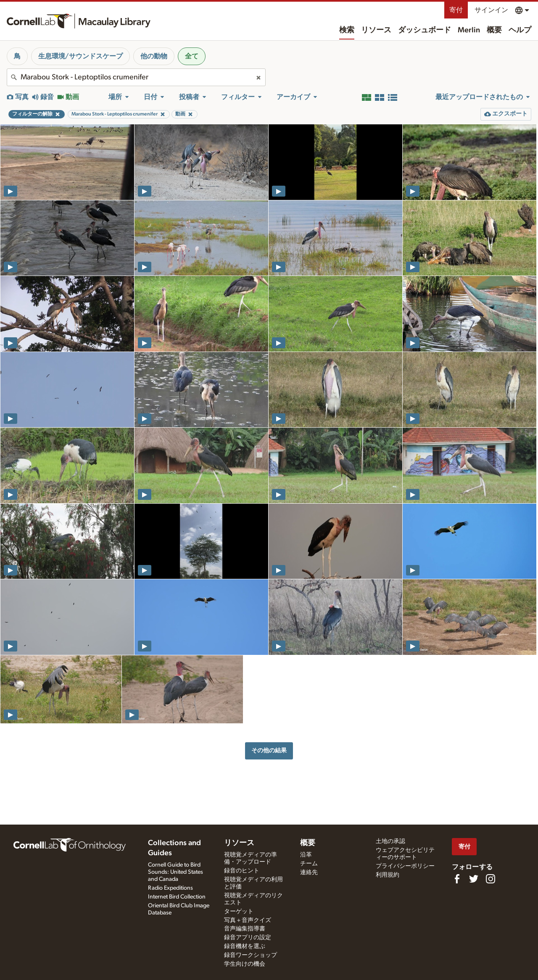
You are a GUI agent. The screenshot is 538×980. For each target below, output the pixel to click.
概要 (494, 30)
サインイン (491, 10)
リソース (376, 30)
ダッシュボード (425, 30)
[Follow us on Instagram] (491, 879)
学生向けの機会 (245, 964)
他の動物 (154, 56)
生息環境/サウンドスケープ (80, 56)
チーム (309, 864)
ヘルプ (520, 30)
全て (192, 56)
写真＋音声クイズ (248, 920)
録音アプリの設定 (248, 938)
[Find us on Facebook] (457, 879)
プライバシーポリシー (405, 866)
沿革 (306, 855)
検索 (347, 30)
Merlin (469, 30)
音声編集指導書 (245, 929)
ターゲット (239, 912)
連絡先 (309, 872)
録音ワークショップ (251, 955)
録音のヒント (242, 871)
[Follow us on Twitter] (474, 879)
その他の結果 (269, 750)
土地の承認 (390, 841)
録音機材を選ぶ (245, 946)
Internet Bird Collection (177, 897)
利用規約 (388, 875)
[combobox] (136, 77)
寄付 (456, 10)
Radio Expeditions (170, 888)
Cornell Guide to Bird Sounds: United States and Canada (175, 872)
